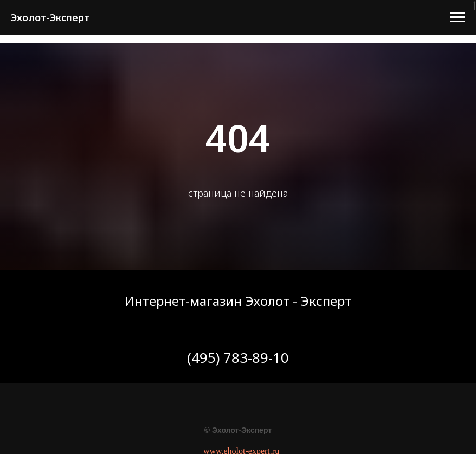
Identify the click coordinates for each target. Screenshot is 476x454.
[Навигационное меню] (458, 17)
